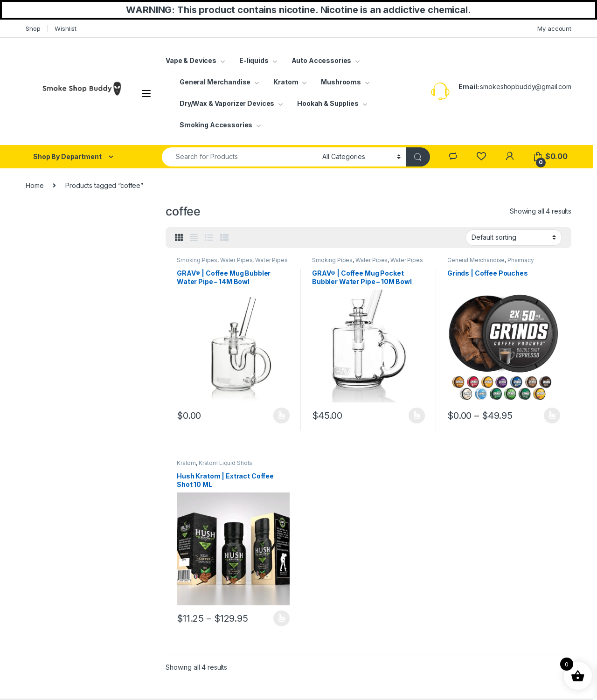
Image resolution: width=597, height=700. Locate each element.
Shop (33, 28)
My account (554, 28)
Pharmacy (521, 260)
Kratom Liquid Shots (226, 463)
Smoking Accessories (216, 125)
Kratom (286, 82)
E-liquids (254, 60)
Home (35, 185)
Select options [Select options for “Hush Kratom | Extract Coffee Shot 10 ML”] (281, 618)
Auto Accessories (322, 60)
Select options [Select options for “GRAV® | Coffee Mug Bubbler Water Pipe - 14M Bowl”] (281, 416)
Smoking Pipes (197, 260)
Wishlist (66, 28)
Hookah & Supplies (328, 103)
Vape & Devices (191, 60)
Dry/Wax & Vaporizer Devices (227, 103)
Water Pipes (236, 260)
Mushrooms (341, 82)
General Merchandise (215, 82)
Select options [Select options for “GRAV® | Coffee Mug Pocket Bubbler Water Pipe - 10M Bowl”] (417, 416)
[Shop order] (514, 237)
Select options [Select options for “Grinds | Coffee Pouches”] (552, 416)
